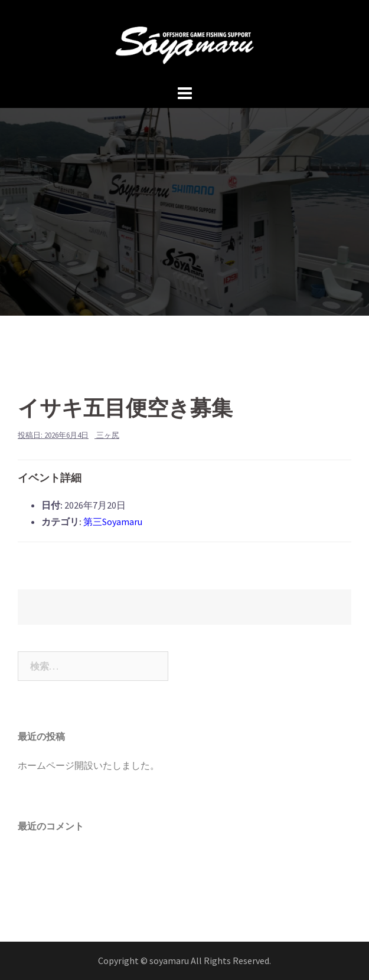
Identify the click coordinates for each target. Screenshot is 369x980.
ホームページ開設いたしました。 (89, 765)
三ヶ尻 (108, 435)
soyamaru (170, 961)
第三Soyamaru (113, 522)
